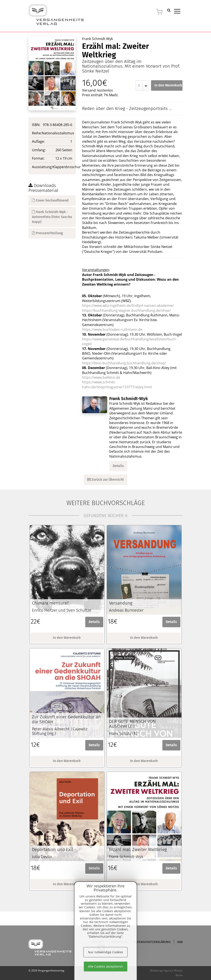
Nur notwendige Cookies (106, 952)
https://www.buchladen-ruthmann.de (112, 329)
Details (118, 466)
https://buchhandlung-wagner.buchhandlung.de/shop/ (126, 310)
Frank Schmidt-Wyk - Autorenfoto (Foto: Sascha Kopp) (52, 217)
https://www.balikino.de (101, 377)
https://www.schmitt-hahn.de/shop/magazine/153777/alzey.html (117, 384)
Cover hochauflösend (50, 200)
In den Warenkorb (168, 85)
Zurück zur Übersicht (105, 480)
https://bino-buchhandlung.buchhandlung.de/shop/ (124, 363)
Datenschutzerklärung (152, 942)
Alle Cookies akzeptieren (105, 966)
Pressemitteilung (47, 233)
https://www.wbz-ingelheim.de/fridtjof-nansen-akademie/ (128, 305)
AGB (180, 942)
